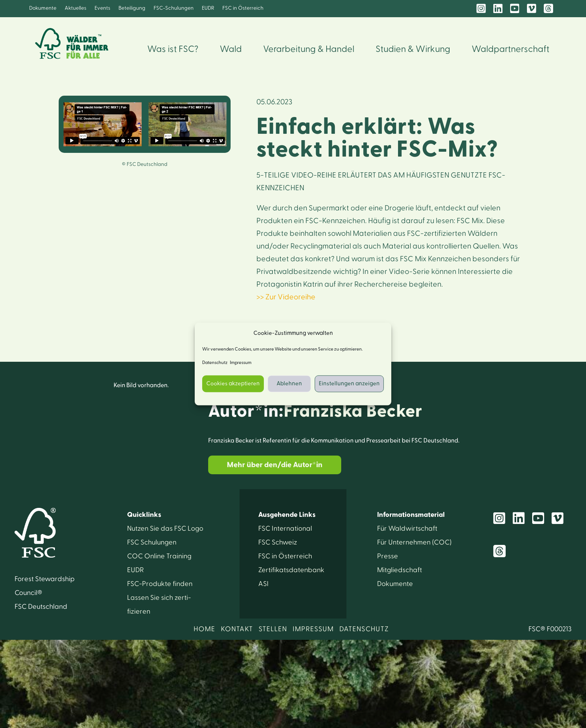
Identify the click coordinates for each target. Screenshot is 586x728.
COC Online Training (159, 556)
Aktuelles (75, 8)
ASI (263, 584)
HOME (204, 629)
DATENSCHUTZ (364, 629)
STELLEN (273, 629)
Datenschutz (215, 363)
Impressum (241, 363)
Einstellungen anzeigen (349, 384)
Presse (388, 556)
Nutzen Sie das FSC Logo (165, 529)
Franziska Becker (353, 411)
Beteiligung (132, 8)
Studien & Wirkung (413, 49)
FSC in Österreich (243, 8)
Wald (231, 49)
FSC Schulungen (152, 542)
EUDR (208, 8)
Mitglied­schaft (400, 570)
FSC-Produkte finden (160, 584)
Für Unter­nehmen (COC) (414, 542)
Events (102, 8)
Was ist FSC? (173, 49)
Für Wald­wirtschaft (407, 529)
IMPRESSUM (313, 629)
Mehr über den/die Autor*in (275, 465)
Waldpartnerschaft (511, 49)
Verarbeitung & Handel (309, 49)
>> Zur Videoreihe (286, 297)
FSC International (285, 529)
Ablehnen (289, 384)
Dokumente (43, 8)
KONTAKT (237, 629)
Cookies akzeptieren (233, 384)
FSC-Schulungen (174, 8)
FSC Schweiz (278, 542)
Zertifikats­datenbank (291, 570)
